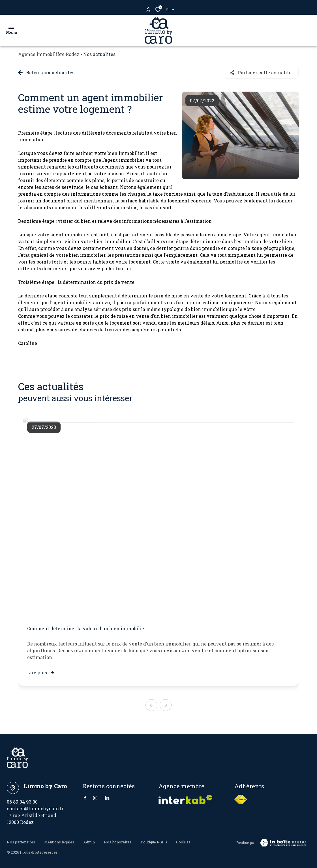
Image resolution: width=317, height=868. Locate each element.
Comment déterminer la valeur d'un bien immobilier (87, 628)
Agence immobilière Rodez (49, 54)
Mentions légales (59, 841)
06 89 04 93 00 (22, 801)
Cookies (183, 841)
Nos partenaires (21, 841)
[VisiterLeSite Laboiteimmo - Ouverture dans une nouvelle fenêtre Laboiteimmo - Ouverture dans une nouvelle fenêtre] (283, 843)
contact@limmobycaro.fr (35, 808)
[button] (151, 705)
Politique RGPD (154, 841)
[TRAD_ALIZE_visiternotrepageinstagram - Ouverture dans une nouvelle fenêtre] (95, 798)
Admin (89, 841)
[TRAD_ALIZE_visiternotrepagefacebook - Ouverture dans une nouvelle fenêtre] (85, 798)
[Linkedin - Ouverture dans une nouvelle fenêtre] (107, 798)
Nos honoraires (118, 841)
